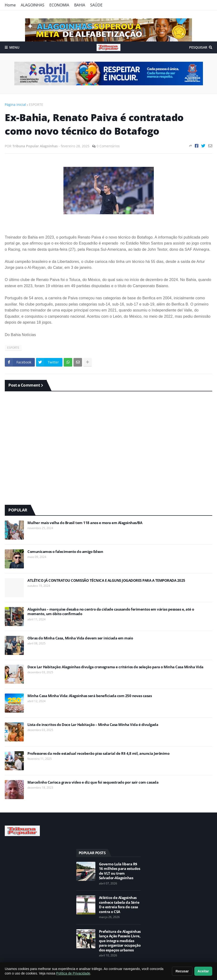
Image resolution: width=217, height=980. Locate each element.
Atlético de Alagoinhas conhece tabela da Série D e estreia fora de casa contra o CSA (119, 905)
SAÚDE (96, 5)
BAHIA (80, 5)
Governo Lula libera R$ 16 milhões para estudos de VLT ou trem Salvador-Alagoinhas (120, 871)
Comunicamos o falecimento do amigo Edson (65, 552)
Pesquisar (198, 47)
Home (10, 5)
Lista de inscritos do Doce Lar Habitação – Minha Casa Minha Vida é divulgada (93, 725)
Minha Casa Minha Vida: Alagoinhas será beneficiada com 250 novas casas (90, 696)
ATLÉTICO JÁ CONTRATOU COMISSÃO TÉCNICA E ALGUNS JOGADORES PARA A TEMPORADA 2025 (106, 580)
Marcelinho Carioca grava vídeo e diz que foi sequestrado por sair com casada (93, 782)
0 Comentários (108, 146)
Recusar (182, 971)
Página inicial (15, 105)
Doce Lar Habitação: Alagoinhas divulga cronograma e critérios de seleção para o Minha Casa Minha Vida (115, 667)
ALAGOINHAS (33, 5)
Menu (14, 47)
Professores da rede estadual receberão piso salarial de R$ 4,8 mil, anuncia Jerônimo (98, 753)
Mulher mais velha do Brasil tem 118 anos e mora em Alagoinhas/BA (85, 523)
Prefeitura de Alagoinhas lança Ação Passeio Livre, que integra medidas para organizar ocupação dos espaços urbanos (120, 941)
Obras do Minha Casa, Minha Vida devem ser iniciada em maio (80, 638)
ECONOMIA (59, 5)
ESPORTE (36, 105)
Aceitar (203, 971)
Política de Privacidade (73, 973)
